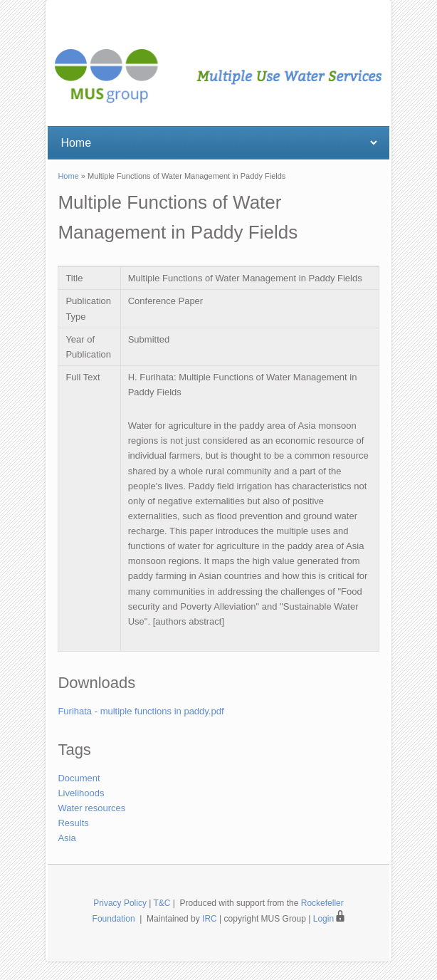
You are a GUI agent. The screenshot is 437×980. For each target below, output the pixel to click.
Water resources (91, 808)
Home (68, 176)
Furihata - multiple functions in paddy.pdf (141, 711)
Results (73, 823)
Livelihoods (81, 793)
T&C (162, 903)
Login (329, 919)
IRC (210, 919)
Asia (67, 838)
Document (79, 778)
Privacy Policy (120, 903)
